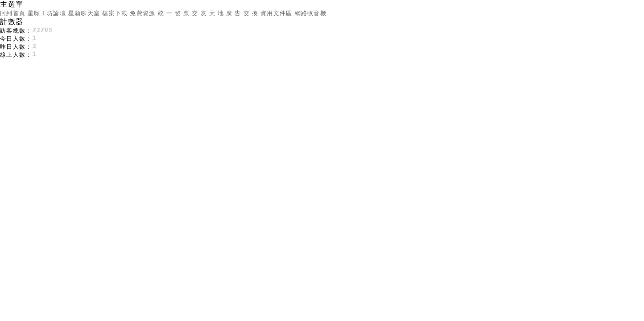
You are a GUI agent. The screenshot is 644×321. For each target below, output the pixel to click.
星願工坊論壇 (47, 13)
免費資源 (142, 13)
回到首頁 (13, 13)
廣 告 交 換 (242, 13)
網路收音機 (311, 13)
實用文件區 (277, 13)
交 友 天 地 (208, 13)
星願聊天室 (84, 13)
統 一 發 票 (174, 13)
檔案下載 (115, 13)
